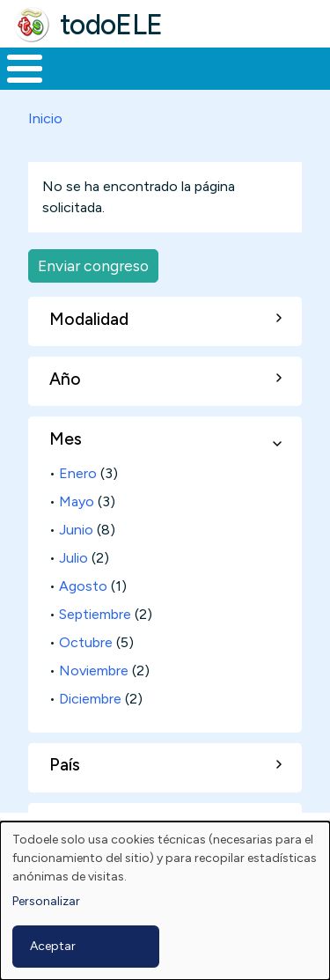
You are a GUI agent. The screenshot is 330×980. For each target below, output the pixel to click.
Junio (76, 530)
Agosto (83, 586)
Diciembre (90, 699)
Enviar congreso (93, 265)
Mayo (77, 501)
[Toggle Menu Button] (25, 69)
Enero (78, 473)
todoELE (111, 25)
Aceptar (53, 946)
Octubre (86, 642)
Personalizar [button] (46, 901)
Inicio (45, 118)
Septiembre (95, 614)
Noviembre (94, 671)
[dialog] (165, 901)
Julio (73, 558)
